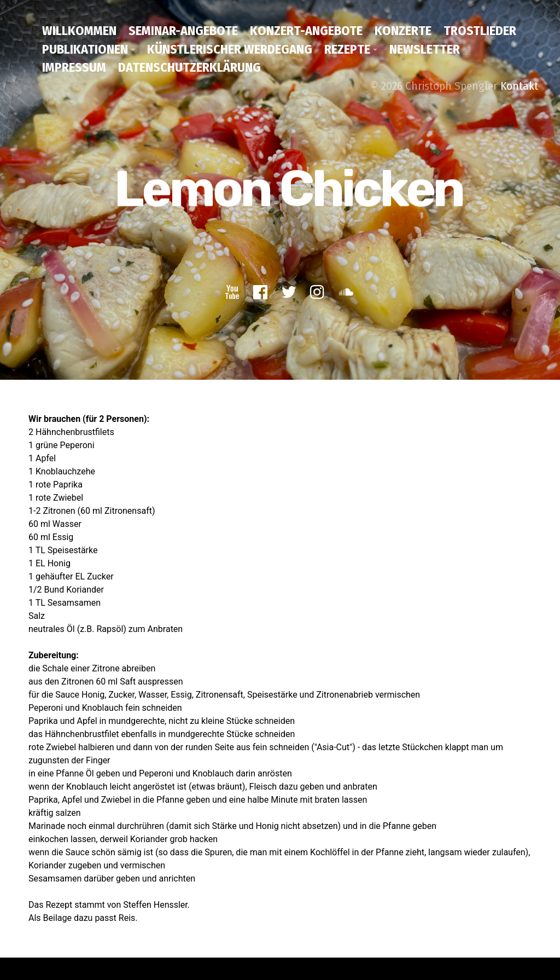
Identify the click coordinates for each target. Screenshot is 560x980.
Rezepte (347, 49)
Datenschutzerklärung (189, 67)
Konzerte (403, 31)
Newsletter (425, 49)
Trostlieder (480, 31)
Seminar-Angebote (183, 31)
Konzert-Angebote (306, 31)
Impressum (74, 67)
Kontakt (519, 86)
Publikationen (85, 49)
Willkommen (79, 31)
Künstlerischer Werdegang (230, 49)
